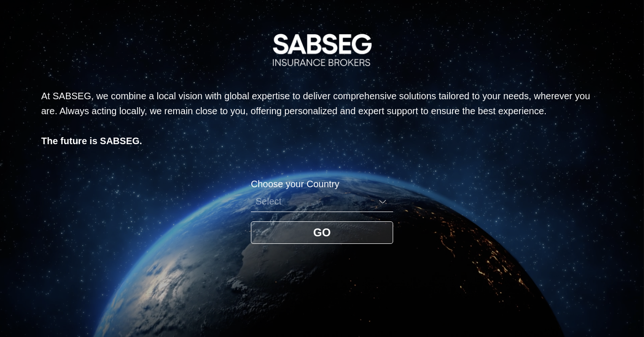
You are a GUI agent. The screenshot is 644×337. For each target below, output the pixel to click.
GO (322, 232)
